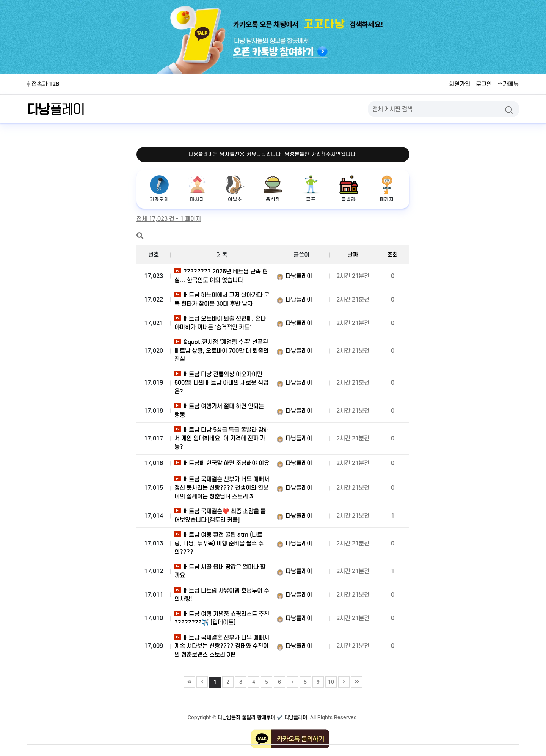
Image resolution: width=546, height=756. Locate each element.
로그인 (484, 84)
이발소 (235, 189)
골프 (311, 189)
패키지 (387, 189)
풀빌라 (349, 189)
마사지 (197, 189)
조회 (392, 255)
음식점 (273, 189)
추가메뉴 (508, 84)
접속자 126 (43, 84)
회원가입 (460, 84)
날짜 (353, 255)
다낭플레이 (294, 276)
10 (330, 681)
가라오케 (159, 189)
